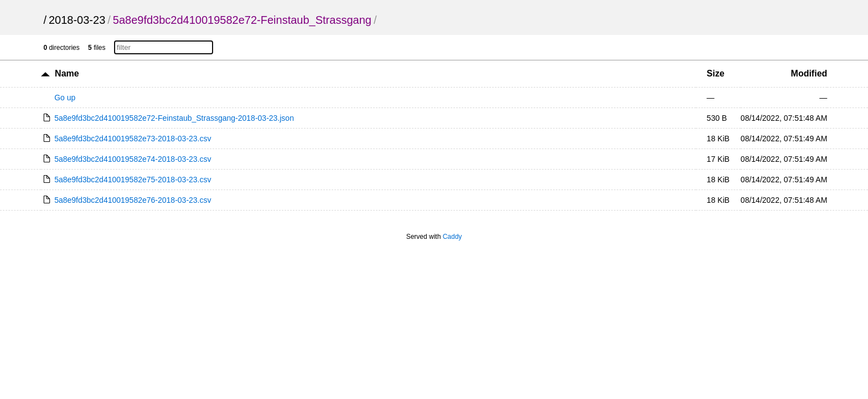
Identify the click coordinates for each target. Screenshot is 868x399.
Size (716, 73)
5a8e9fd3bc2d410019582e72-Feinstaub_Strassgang (242, 20)
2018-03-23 (77, 20)
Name (67, 73)
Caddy (453, 237)
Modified (809, 73)
